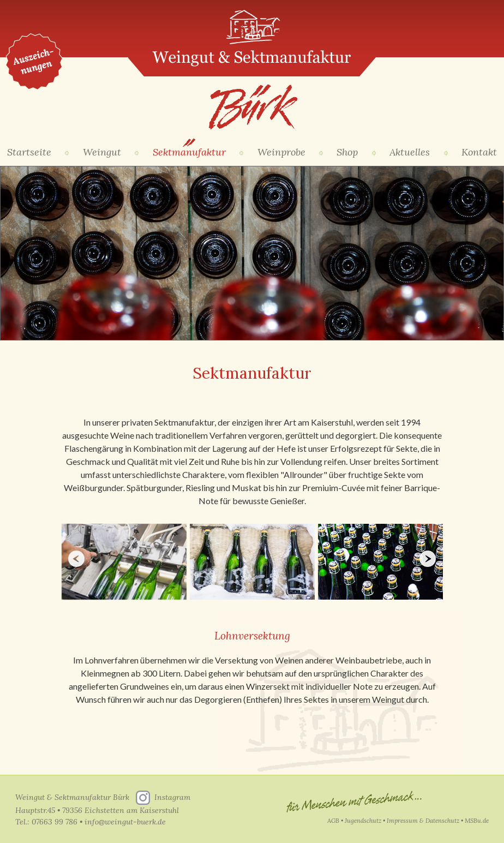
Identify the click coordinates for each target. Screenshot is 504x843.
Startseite (29, 152)
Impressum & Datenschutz (423, 821)
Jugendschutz (363, 821)
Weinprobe (281, 152)
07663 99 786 (55, 822)
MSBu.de (477, 821)
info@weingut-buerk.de (125, 822)
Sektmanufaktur (189, 152)
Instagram (172, 797)
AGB (333, 821)
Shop (347, 152)
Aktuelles (410, 152)
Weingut (102, 152)
